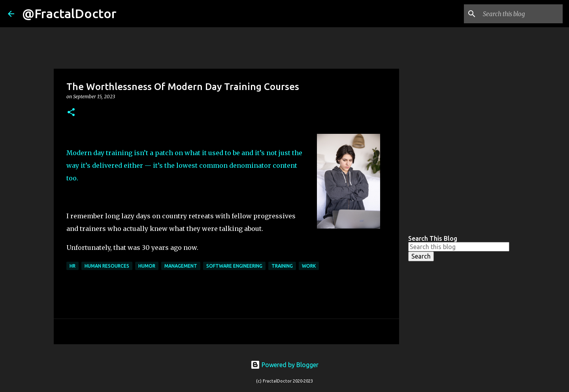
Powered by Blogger (284, 365)
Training (282, 266)
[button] (71, 113)
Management (181, 266)
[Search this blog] (521, 14)
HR (73, 266)
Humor (147, 266)
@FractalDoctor (69, 13)
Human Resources (107, 266)
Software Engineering (234, 266)
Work (309, 266)
